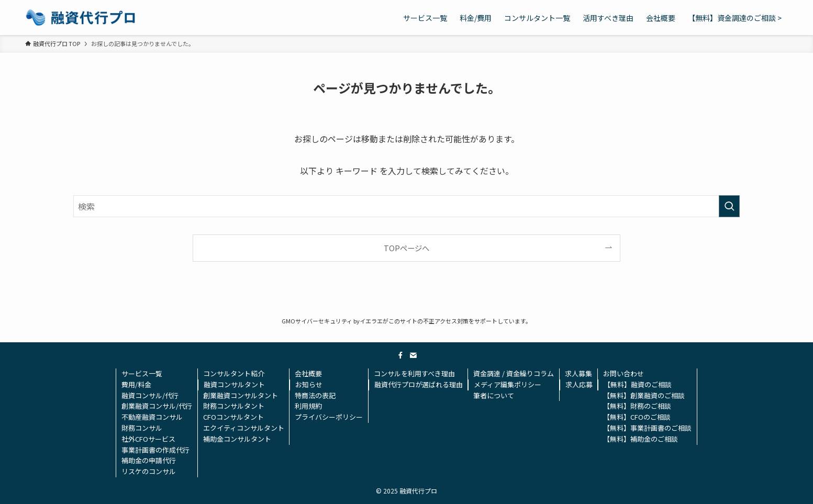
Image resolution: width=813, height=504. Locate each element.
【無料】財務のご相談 (637, 406)
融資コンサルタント (234, 384)
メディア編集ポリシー (508, 384)
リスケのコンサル (149, 471)
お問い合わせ (623, 373)
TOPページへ (406, 248)
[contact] (413, 355)
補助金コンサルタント (237, 439)
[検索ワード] (406, 206)
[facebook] (400, 355)
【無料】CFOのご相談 (637, 417)
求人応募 (579, 384)
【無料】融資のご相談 (638, 384)
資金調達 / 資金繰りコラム (514, 373)
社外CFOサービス (148, 439)
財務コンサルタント (234, 406)
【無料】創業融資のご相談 (644, 395)
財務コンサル (142, 428)
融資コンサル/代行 (150, 395)
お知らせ (309, 384)
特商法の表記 (315, 395)
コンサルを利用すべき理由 (414, 373)
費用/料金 (136, 384)
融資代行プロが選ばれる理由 (419, 384)
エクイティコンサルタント (244, 428)
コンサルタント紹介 (234, 373)
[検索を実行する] (729, 206)
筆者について (494, 395)
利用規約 (308, 406)
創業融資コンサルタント (241, 395)
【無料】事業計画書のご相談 (647, 428)
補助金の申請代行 (149, 460)
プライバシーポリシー (329, 417)
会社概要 (308, 373)
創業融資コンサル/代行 (157, 406)
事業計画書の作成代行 (155, 450)
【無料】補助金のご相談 (641, 439)
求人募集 (578, 373)
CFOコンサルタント (233, 417)
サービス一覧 (142, 373)
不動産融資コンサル (152, 417)
